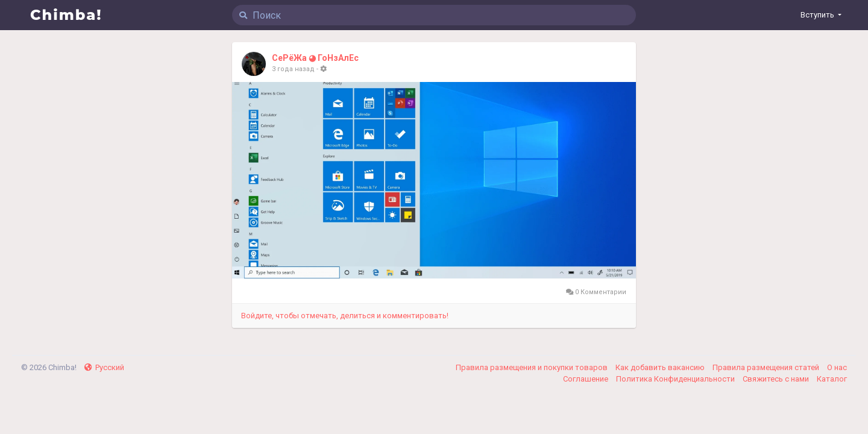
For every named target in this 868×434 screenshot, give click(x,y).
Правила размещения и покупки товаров (533, 367)
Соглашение (587, 379)
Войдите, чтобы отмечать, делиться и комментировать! (345, 316)
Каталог (832, 379)
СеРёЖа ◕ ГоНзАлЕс (315, 58)
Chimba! (66, 15)
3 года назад (293, 69)
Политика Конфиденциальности (676, 379)
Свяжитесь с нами (777, 379)
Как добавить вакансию (661, 367)
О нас (837, 367)
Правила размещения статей (767, 367)
